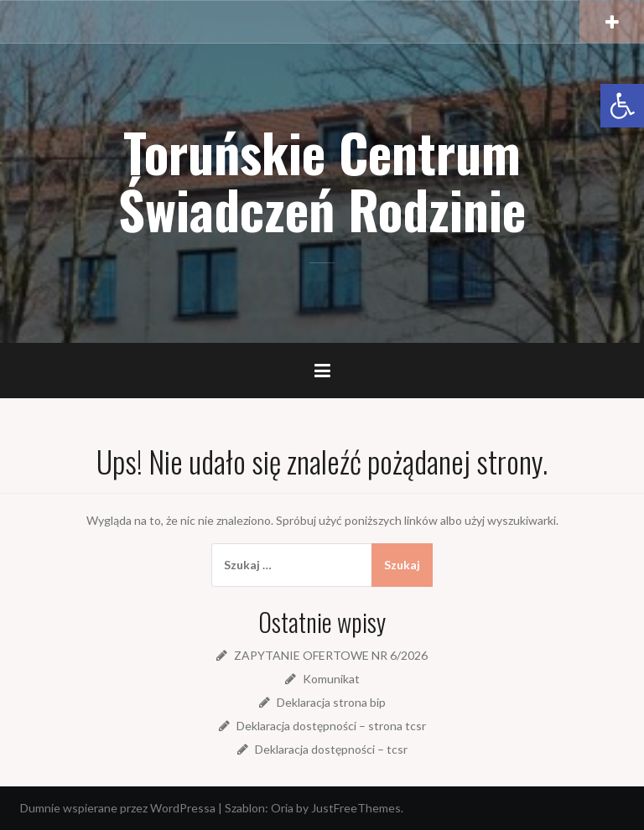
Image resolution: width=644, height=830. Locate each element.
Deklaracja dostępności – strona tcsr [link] (331, 726)
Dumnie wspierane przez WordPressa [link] (118, 808)
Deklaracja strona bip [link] (331, 702)
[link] (622, 106)
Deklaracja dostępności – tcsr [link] (331, 749)
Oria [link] (282, 808)
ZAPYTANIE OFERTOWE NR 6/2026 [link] (331, 655)
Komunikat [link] (331, 679)
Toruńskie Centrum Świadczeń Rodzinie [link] (322, 180)
